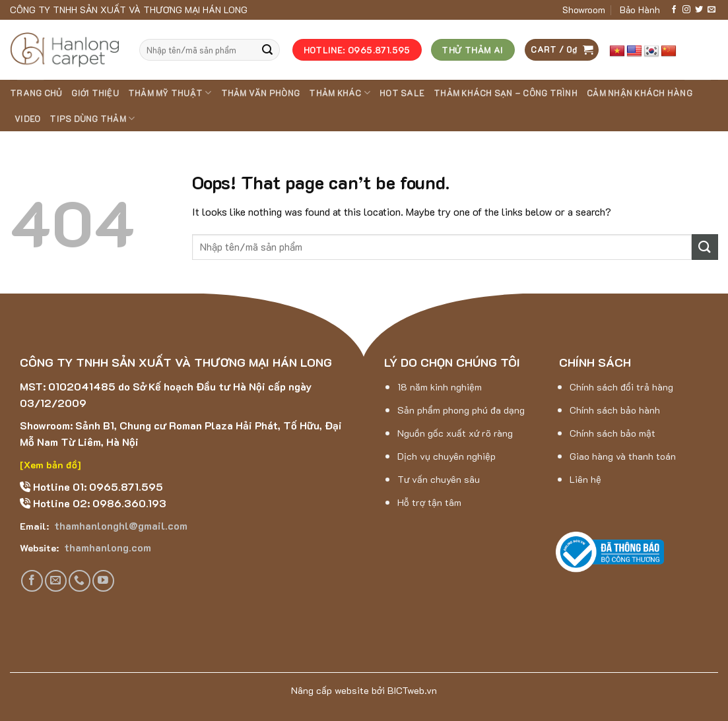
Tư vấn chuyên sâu (439, 479)
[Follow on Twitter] (699, 10)
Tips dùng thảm (92, 118)
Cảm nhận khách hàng (640, 93)
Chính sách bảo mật (612, 433)
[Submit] (267, 50)
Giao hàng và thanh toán (623, 456)
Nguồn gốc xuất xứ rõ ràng (455, 433)
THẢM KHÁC (340, 93)
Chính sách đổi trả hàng (621, 387)
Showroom (584, 10)
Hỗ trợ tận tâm (429, 502)
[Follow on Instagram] (686, 10)
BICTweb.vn (412, 690)
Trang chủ (36, 93)
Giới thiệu (95, 93)
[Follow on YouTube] (103, 581)
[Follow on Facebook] (674, 10)
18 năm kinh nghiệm (440, 387)
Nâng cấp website (330, 690)
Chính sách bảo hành (615, 410)
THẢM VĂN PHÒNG (261, 93)
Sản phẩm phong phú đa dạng (461, 410)
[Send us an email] (711, 10)
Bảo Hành (640, 10)
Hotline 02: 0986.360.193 (98, 503)
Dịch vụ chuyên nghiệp (447, 456)
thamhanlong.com (106, 547)
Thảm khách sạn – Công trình (506, 93)
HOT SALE (402, 93)
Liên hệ (585, 479)
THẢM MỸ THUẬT (170, 93)
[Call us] (80, 581)
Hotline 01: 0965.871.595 (97, 486)
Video (27, 119)
